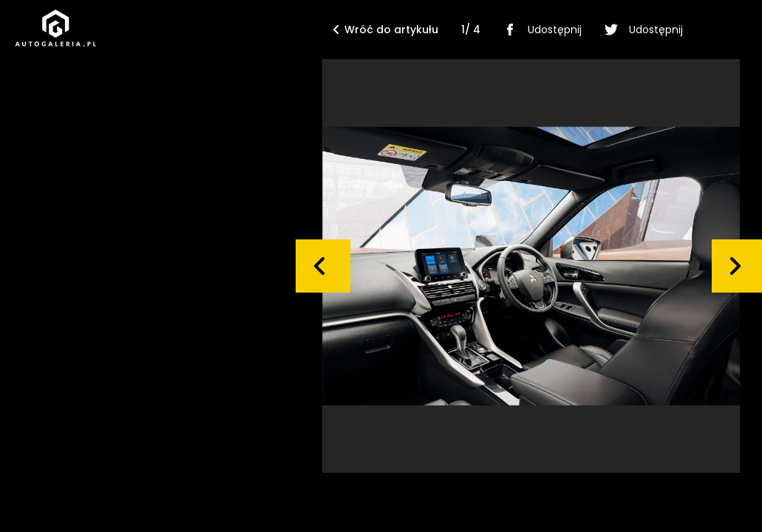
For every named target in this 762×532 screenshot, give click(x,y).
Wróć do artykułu (386, 30)
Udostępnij (540, 30)
